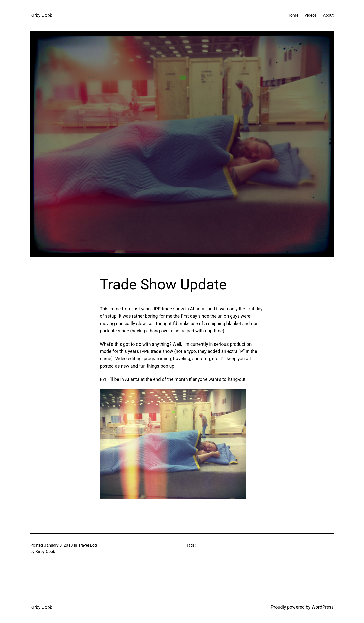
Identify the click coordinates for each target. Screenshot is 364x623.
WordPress (323, 607)
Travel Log (87, 545)
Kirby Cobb (41, 15)
